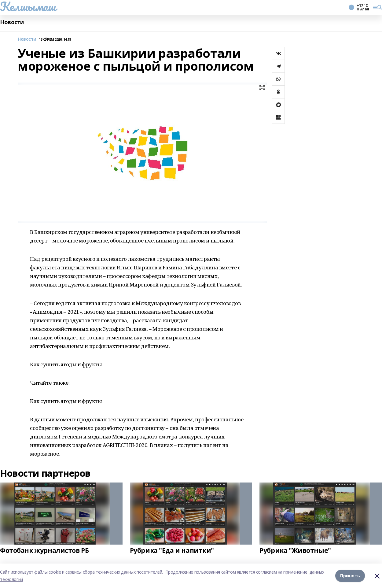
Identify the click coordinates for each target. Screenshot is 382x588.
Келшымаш (28, 6)
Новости (12, 22)
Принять (350, 576)
